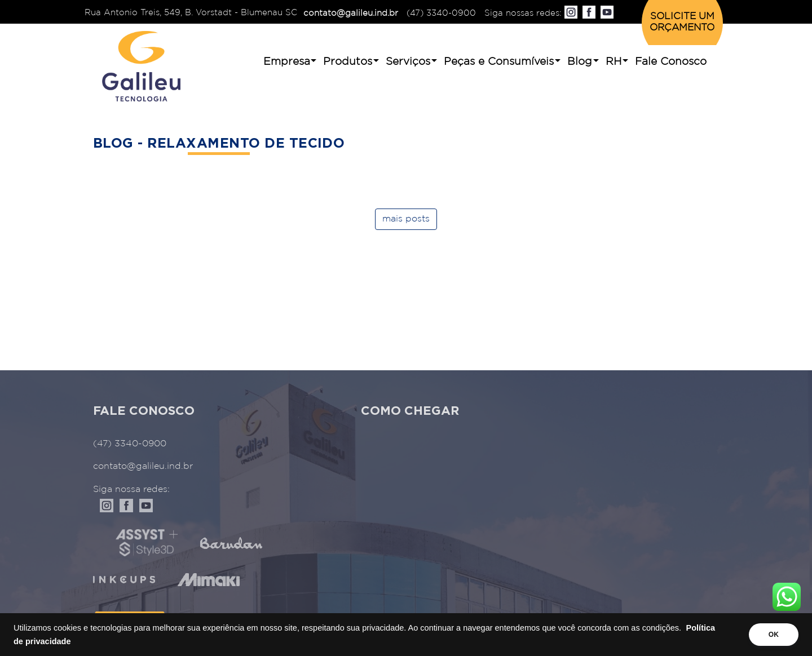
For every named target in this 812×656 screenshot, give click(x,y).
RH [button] (614, 62)
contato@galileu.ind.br (351, 13)
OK (774, 635)
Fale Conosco (671, 62)
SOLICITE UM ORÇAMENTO (682, 22)
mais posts (406, 219)
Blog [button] (580, 62)
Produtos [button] (348, 62)
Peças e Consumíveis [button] (499, 62)
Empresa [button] (287, 62)
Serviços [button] (408, 62)
